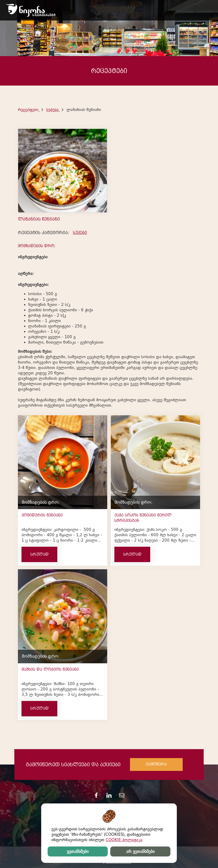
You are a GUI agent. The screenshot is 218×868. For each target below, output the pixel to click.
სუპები (53, 110)
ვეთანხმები (78, 851)
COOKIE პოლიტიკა (124, 840)
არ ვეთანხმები (140, 851)
